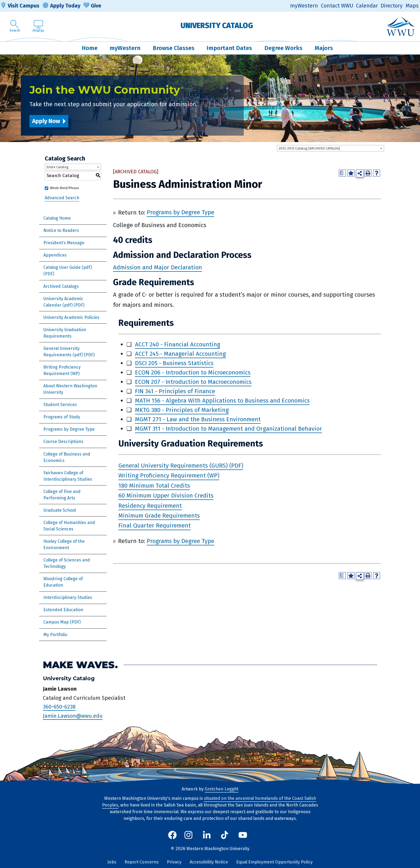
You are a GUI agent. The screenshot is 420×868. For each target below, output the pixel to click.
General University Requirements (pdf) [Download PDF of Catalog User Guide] (63, 352)
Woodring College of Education (63, 582)
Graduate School (60, 510)
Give (92, 6)
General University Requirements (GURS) (173, 466)
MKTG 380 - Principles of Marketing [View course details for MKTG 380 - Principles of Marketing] (182, 410)
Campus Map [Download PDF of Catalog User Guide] (56, 622)
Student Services (60, 405)
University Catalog (217, 26)
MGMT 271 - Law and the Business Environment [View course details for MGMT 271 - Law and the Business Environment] (198, 419)
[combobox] (331, 148)
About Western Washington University (70, 389)
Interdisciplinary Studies (68, 597)
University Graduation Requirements (65, 333)
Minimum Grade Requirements (159, 516)
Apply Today (61, 6)
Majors (324, 48)
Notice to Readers (61, 230)
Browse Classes (174, 48)
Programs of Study (62, 417)
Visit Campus (20, 6)
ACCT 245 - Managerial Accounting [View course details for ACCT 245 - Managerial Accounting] (180, 354)
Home (90, 48)
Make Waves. (80, 665)
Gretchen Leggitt (222, 789)
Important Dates (229, 48)
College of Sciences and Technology (67, 563)
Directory (392, 6)
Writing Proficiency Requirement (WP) (62, 370)
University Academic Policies (71, 317)
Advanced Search (62, 198)
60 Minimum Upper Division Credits (166, 496)
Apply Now (46, 121)
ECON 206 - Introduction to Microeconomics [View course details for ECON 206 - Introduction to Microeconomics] (193, 372)
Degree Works (283, 48)
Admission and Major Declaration (157, 267)
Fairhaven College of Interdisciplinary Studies (68, 476)
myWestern (304, 6)
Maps (412, 6)
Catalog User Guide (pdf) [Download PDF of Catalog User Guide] (68, 267)
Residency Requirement (150, 506)
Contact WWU (337, 6)
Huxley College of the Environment (64, 544)
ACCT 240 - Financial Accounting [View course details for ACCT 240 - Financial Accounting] (178, 344)
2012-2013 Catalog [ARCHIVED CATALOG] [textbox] (309, 148)
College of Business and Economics (67, 457)
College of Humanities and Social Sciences (69, 526)
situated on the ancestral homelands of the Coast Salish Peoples (209, 802)
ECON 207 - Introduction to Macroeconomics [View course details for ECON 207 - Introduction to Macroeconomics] (193, 382)
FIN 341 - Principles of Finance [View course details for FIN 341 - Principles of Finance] (175, 391)
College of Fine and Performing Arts (62, 495)
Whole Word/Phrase (64, 188)
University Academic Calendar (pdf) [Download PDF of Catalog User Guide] (63, 302)
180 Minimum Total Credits (154, 486)
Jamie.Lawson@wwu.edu (73, 716)
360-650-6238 (59, 707)
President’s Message (64, 243)
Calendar (367, 6)
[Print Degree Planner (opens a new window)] (342, 173)
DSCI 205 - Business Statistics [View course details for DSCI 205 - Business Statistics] (174, 363)
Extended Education (63, 610)
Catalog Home (57, 218)
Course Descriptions (63, 441)
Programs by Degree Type (69, 429)
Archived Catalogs (61, 286)
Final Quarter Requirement (155, 526)
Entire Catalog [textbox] (57, 167)
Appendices (55, 255)
